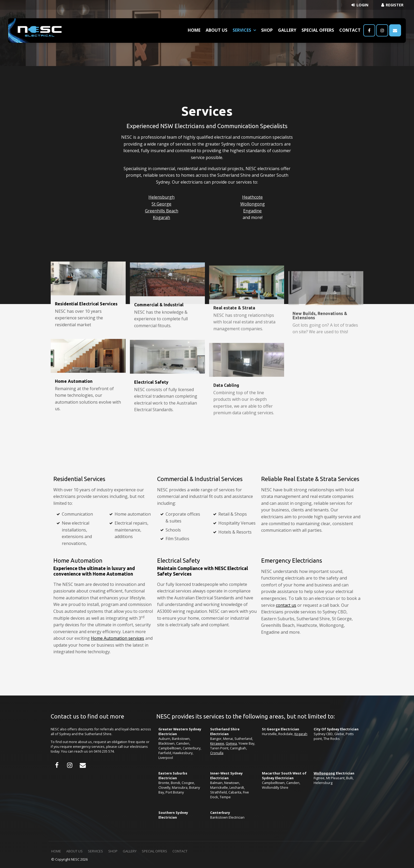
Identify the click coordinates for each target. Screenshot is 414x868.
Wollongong (253, 204)
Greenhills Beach (162, 211)
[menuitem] (56, 851)
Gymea (231, 743)
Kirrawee (217, 743)
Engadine (252, 211)
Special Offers (318, 30)
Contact (350, 30)
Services (242, 30)
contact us (286, 605)
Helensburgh (161, 197)
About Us (217, 30)
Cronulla (217, 753)
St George (161, 204)
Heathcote (252, 197)
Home (194, 30)
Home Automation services (117, 638)
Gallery (287, 30)
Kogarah (161, 217)
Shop (267, 30)
